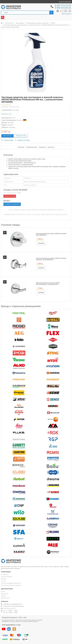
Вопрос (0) (51, 147)
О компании (5, 574)
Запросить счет (7, 114)
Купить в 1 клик (21, 136)
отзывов (5, 107)
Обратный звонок (66, 14)
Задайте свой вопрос (12, 204)
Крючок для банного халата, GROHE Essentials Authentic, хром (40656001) (51, 259)
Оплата (3, 581)
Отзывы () (42, 147)
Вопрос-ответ (5, 598)
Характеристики (32, 147)
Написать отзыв (14, 107)
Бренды (3, 596)
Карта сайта (5, 594)
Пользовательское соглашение (11, 585)
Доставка (4, 579)
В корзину (7, 136)
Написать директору (65, 2)
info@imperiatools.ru (9, 608)
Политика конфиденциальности (11, 583)
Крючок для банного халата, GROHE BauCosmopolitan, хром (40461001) (48, 284)
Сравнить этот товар (24, 140)
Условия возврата (7, 577)
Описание (21, 147)
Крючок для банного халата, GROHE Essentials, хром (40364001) (51, 234)
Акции (3, 591)
